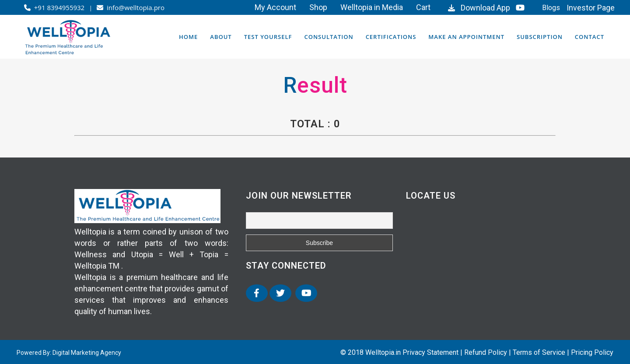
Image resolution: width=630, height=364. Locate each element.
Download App (478, 8)
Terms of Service (539, 352)
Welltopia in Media (372, 7)
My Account (275, 7)
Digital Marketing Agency (87, 353)
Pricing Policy (592, 352)
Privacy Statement (430, 352)
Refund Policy (486, 352)
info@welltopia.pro (131, 7)
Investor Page (591, 8)
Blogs (551, 8)
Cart (423, 7)
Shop (318, 7)
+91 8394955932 (55, 7)
